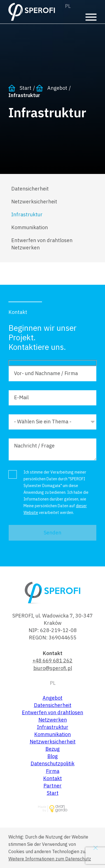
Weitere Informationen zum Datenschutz (50, 859)
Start (25, 88)
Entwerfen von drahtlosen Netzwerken (42, 244)
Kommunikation (30, 227)
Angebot (57, 88)
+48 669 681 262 (53, 661)
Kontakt (53, 778)
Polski (68, 6)
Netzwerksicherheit (34, 202)
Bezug (53, 749)
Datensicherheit (30, 189)
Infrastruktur (27, 214)
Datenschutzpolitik (53, 763)
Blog (53, 756)
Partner (53, 786)
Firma (53, 771)
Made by (42, 809)
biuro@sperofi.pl (53, 668)
